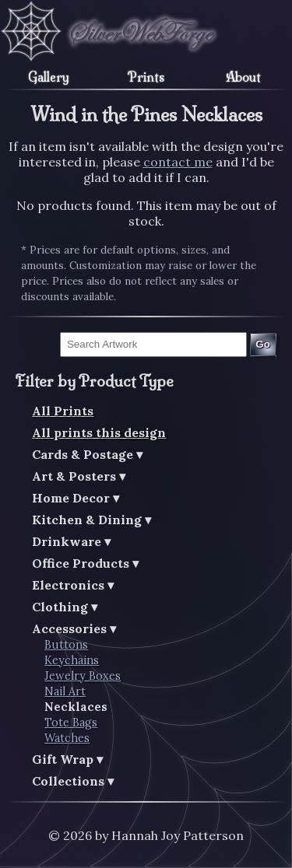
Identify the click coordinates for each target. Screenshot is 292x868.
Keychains (72, 660)
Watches (67, 738)
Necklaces (76, 707)
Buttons (66, 645)
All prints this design (99, 432)
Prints (146, 77)
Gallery (49, 77)
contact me (178, 162)
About (243, 77)
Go (263, 344)
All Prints (63, 411)
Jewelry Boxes (83, 676)
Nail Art (65, 691)
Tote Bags (71, 723)
